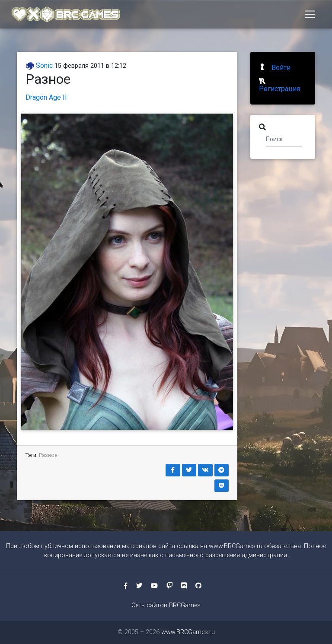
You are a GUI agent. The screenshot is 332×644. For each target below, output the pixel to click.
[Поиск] (284, 139)
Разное (48, 455)
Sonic (39, 65)
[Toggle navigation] (310, 16)
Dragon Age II (46, 97)
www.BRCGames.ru (236, 546)
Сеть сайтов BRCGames (166, 605)
